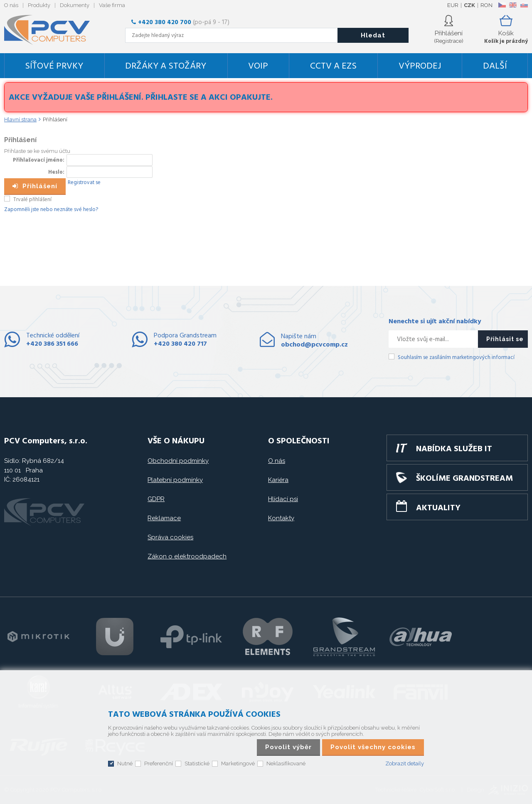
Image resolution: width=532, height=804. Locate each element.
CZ (502, 5)
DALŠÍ (495, 66)
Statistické (197, 763)
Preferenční (159, 763)
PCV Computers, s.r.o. (52, 30)
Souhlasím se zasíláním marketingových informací (456, 358)
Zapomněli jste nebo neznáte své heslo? (51, 210)
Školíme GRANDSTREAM (464, 479)
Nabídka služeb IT (454, 449)
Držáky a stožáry (166, 66)
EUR (453, 5)
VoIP (258, 66)
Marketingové (238, 763)
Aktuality (438, 508)
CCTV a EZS (333, 66)
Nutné (125, 763)
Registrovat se (84, 183)
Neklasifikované (286, 763)
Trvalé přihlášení (32, 200)
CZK (469, 5)
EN (513, 5)
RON (486, 5)
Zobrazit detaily (405, 763)
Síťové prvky (54, 66)
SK (524, 5)
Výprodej (420, 66)
